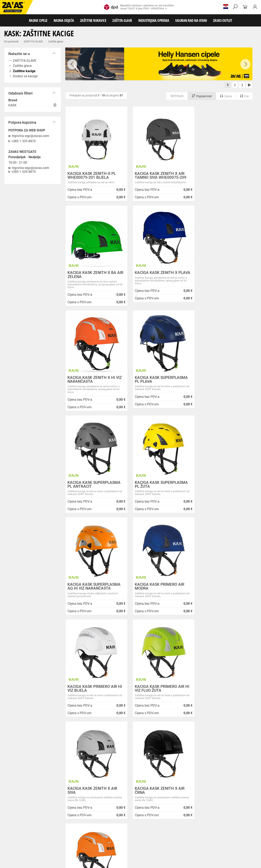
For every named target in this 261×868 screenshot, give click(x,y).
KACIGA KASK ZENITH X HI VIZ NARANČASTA (159, 281)
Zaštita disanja (51, 843)
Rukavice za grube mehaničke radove (92, 830)
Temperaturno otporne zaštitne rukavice (24, 834)
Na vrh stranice (246, 862)
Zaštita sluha (70, 843)
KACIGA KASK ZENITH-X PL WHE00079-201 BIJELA (92, 176)
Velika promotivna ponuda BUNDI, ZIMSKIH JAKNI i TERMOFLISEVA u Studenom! (152, 780)
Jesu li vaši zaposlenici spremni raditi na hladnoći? (156, 795)
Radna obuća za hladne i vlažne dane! (154, 788)
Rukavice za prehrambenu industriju (22, 839)
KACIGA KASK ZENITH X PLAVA (89, 281)
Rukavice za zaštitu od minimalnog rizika (230, 830)
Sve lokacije (15, 787)
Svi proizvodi (11, 41)
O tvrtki (71, 757)
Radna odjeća (31, 825)
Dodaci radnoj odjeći (109, 825)
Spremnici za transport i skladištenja (53, 848)
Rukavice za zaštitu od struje (100, 839)
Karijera (72, 762)
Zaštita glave (56, 41)
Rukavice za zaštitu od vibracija (128, 834)
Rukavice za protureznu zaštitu (133, 830)
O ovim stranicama (80, 752)
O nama (72, 737)
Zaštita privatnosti (79, 747)
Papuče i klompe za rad (131, 821)
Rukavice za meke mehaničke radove (49, 830)
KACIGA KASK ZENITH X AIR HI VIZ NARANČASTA (223, 590)
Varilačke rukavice (59, 834)
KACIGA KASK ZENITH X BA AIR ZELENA (220, 176)
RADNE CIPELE (38, 20)
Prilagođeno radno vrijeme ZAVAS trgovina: (151, 752)
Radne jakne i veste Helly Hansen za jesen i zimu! (153, 804)
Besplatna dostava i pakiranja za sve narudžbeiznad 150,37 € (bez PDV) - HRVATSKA (139, 7)
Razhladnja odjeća (197, 825)
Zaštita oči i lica (32, 843)
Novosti (134, 737)
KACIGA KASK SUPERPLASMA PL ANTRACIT (94, 386)
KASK (12, 105)
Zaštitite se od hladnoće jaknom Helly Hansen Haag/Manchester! (154, 769)
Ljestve (66, 852)
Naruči (229, 783)
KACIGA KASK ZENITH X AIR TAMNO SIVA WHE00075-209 (157, 176)
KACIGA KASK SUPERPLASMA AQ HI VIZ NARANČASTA (222, 386)
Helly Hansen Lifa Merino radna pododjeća (149, 761)
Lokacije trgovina (78, 767)
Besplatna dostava (38, 688)
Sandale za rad (106, 821)
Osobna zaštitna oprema (46, 852)
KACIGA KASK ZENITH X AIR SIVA (92, 590)
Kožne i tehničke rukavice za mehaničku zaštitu (179, 830)
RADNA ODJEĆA (64, 20)
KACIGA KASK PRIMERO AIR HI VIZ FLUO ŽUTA (223, 487)
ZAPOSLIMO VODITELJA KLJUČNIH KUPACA (153, 744)
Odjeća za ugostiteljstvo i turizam (165, 825)
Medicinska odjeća (133, 825)
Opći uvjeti (74, 742)
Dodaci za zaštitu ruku (131, 839)
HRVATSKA (15, 794)
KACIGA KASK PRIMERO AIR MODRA (92, 487)
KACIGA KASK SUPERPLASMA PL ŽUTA (158, 386)
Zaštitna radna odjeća (82, 825)
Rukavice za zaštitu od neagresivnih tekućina (213, 834)
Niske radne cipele (32, 821)
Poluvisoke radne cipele (58, 821)
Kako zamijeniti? (100, 688)
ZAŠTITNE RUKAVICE (93, 20)
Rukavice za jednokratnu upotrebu (167, 834)
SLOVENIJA (15, 800)
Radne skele (80, 852)
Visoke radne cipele (84, 821)
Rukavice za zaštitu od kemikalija (63, 839)
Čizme (150, 821)
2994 (222, 683)
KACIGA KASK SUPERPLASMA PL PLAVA (222, 281)
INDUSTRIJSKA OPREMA (154, 20)
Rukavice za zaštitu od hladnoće (90, 834)
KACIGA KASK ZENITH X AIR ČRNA (156, 590)
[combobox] (248, 630)
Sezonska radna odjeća (54, 825)
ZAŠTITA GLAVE (122, 20)
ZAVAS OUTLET (223, 20)
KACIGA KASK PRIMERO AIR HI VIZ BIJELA (159, 487)
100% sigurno (161, 684)
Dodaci (160, 821)
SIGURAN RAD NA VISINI (191, 20)
